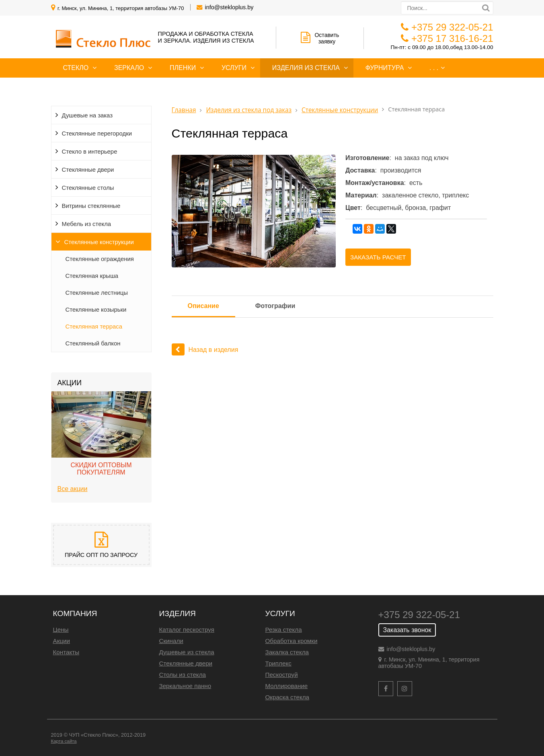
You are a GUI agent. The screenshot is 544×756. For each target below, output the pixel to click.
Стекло (76, 68)
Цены (61, 630)
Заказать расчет (378, 257)
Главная (184, 110)
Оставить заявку (320, 38)
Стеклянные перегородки (97, 134)
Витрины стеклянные (91, 206)
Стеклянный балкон (93, 343)
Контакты (66, 652)
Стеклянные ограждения (100, 259)
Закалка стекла (287, 652)
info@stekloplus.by (229, 7)
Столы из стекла (183, 675)
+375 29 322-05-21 (452, 27)
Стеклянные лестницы (97, 293)
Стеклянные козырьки (96, 310)
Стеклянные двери (88, 170)
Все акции (73, 489)
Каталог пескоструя (187, 630)
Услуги (234, 68)
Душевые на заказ (87, 115)
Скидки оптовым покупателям (101, 469)
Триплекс (278, 663)
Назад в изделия (205, 350)
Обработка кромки (292, 641)
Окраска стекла (287, 697)
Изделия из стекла (306, 68)
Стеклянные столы (88, 188)
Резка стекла (284, 630)
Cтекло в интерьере (90, 152)
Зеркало (129, 68)
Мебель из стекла (87, 224)
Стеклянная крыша (92, 276)
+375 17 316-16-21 (452, 38)
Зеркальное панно (185, 686)
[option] (101, 444)
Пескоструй (282, 675)
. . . (434, 68)
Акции (62, 641)
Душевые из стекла (187, 652)
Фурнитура (385, 68)
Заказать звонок (407, 630)
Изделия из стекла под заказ (249, 110)
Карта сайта (64, 741)
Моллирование (287, 686)
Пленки (183, 68)
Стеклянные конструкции (99, 242)
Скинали (171, 641)
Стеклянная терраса (94, 327)
